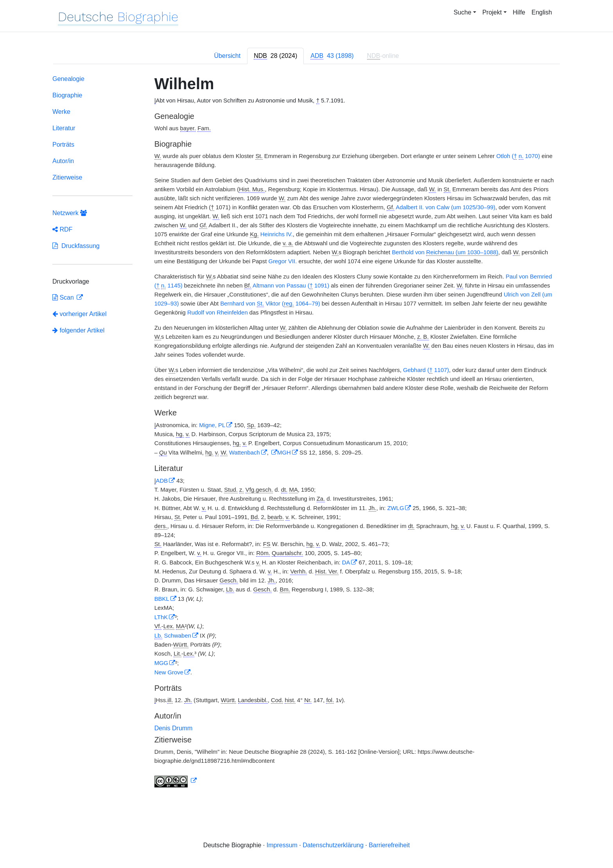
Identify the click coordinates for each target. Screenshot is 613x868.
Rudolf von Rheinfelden (218, 313)
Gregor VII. (283, 261)
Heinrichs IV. (276, 234)
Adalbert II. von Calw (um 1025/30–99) (445, 207)
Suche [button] (462, 12)
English (542, 12)
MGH (284, 453)
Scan (64, 297)
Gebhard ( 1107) (426, 370)
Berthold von (445, 252)
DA (346, 562)
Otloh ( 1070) (518, 156)
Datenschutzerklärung (333, 845)
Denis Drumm (174, 728)
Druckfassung (76, 246)
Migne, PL (212, 425)
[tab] (275, 56)
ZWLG (395, 508)
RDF (62, 229)
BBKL (162, 599)
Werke (61, 112)
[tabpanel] (306, 433)
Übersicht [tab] (228, 56)
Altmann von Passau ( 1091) (291, 286)
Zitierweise (67, 177)
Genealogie (68, 79)
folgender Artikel (78, 330)
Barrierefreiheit (389, 845)
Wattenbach (245, 453)
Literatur (64, 128)
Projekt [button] (492, 12)
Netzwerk (70, 213)
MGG (161, 663)
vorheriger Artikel (80, 314)
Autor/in (63, 161)
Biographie (67, 95)
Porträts (63, 145)
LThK (161, 617)
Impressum (282, 845)
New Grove (169, 672)
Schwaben (173, 636)
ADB (162, 481)
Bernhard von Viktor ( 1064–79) (270, 304)
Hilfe (519, 12)
